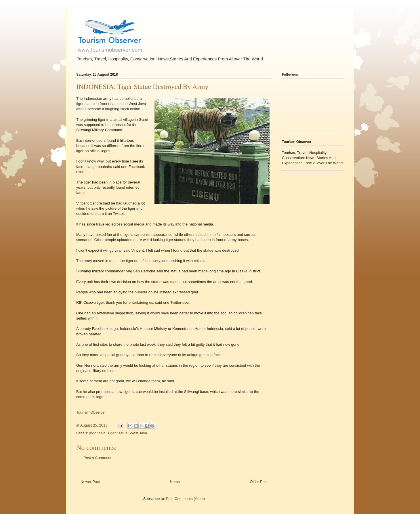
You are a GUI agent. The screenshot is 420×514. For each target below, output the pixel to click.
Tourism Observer (91, 412)
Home (175, 482)
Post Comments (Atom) (185, 499)
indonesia (98, 433)
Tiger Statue (117, 433)
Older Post (259, 482)
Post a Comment (97, 458)
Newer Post (90, 482)
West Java (138, 433)
